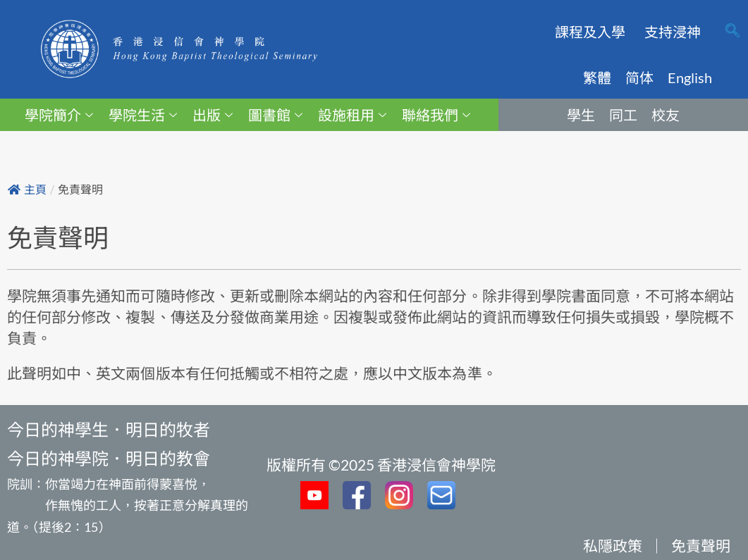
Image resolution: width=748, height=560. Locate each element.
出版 (213, 115)
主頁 (27, 190)
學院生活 (143, 115)
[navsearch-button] (732, 32)
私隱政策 (613, 546)
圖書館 (275, 115)
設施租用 (352, 115)
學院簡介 (59, 115)
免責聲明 (701, 546)
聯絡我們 (436, 115)
